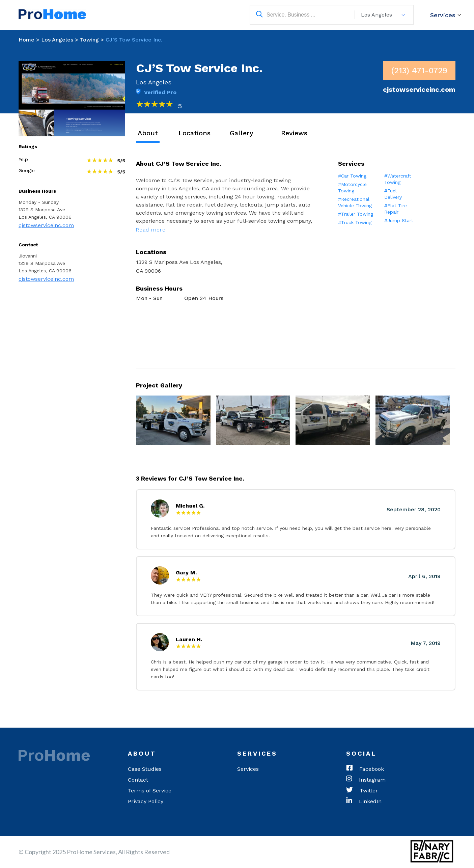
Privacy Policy (146, 801)
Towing (89, 40)
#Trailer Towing (356, 214)
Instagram (366, 780)
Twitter (362, 791)
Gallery (242, 133)
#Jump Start (399, 220)
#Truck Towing (355, 222)
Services (443, 15)
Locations (194, 133)
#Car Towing (352, 176)
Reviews (294, 133)
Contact (138, 780)
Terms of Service (150, 791)
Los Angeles (57, 40)
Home (26, 40)
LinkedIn (364, 802)
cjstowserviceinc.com (46, 225)
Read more (151, 230)
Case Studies (145, 769)
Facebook (365, 769)
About (148, 133)
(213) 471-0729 (419, 71)
